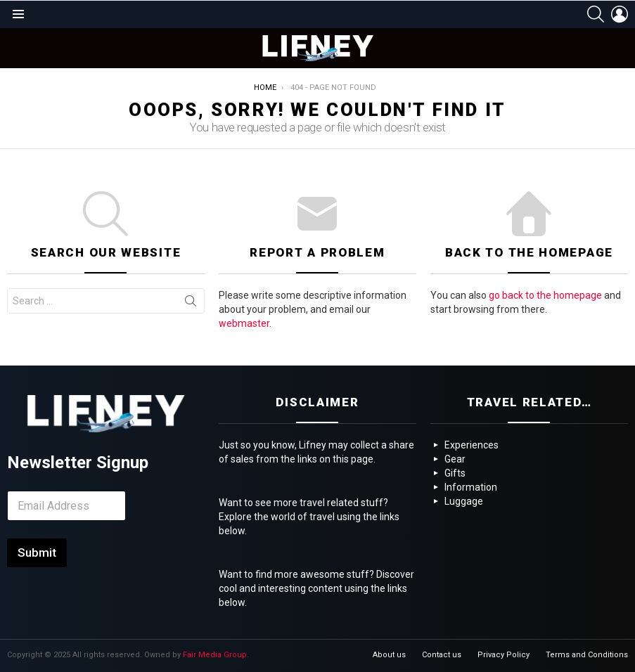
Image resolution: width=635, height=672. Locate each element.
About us (389, 655)
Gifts (455, 473)
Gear (455, 459)
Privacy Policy (503, 655)
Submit (37, 553)
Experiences (472, 445)
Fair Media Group (215, 655)
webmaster (244, 323)
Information (471, 487)
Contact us (442, 655)
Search (191, 304)
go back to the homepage (545, 295)
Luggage (464, 501)
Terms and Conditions (587, 655)
